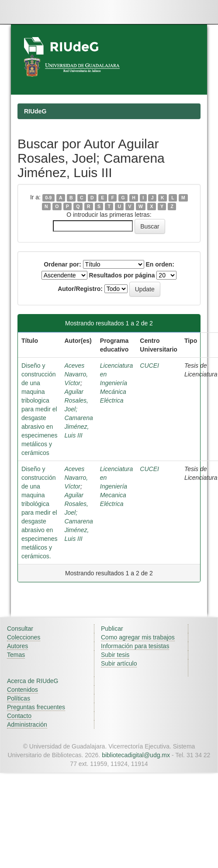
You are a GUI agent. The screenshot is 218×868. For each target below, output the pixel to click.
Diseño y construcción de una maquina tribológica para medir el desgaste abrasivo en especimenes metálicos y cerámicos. (40, 513)
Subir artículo (119, 663)
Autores (17, 646)
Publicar (112, 629)
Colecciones (24, 637)
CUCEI (149, 366)
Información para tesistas (135, 646)
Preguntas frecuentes (36, 707)
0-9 (48, 198)
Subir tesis (115, 655)
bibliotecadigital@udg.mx (136, 755)
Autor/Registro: (80, 289)
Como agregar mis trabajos (138, 637)
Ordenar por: (62, 264)
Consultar (20, 629)
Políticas (19, 698)
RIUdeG (35, 111)
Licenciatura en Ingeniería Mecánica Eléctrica (117, 383)
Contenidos (22, 690)
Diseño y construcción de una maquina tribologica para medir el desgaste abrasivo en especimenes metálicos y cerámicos (40, 409)
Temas (16, 655)
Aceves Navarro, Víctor (76, 374)
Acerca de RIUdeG (33, 681)
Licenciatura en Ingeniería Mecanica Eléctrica (117, 486)
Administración (27, 724)
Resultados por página (122, 275)
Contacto (19, 716)
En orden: (160, 264)
